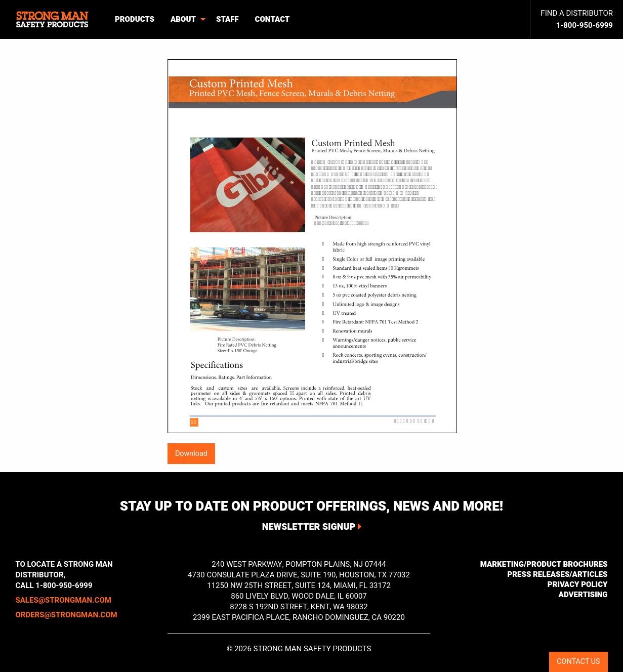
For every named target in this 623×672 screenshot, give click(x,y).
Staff (227, 19)
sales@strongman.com (64, 600)
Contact (273, 19)
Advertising (583, 595)
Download (191, 454)
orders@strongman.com (67, 615)
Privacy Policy (578, 584)
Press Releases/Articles (557, 574)
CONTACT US (578, 662)
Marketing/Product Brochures (544, 564)
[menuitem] (53, 19)
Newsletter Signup (309, 527)
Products (135, 19)
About (183, 19)
